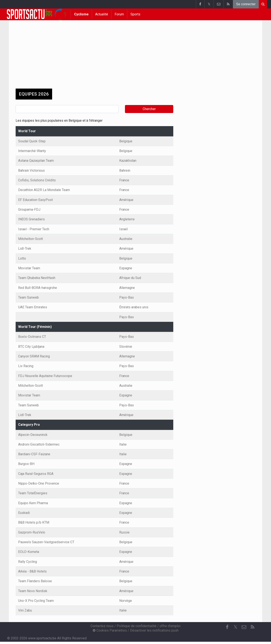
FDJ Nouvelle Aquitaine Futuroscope (45, 376)
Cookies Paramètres (110, 630)
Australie (126, 239)
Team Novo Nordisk (33, 591)
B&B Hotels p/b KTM (34, 522)
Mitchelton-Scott (30, 239)
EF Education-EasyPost (35, 200)
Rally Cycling (28, 562)
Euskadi (24, 513)
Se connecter (246, 4)
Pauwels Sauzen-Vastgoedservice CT (46, 542)
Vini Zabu (25, 610)
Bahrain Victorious (31, 170)
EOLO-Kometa (29, 552)
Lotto (22, 258)
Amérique (126, 200)
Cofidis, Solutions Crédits (37, 180)
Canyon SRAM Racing (34, 356)
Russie (124, 532)
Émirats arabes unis (134, 307)
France (124, 180)
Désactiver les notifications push (154, 630)
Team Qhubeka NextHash (37, 278)
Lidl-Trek (25, 249)
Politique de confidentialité (137, 626)
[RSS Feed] (252, 627)
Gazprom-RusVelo (32, 532)
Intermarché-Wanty (32, 151)
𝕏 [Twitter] (236, 627)
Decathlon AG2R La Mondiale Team (44, 190)
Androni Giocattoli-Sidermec (39, 444)
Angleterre (127, 219)
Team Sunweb (28, 297)
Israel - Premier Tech (34, 229)
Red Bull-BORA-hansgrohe (38, 288)
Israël (123, 229)
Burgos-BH (26, 464)
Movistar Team (29, 268)
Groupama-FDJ (29, 210)
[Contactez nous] (244, 627)
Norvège (126, 601)
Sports (135, 14)
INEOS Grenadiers (31, 219)
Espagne (126, 268)
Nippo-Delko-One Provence (39, 483)
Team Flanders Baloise (35, 581)
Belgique (126, 141)
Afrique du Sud (130, 278)
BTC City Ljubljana (31, 347)
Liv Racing (26, 366)
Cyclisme (81, 14)
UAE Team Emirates (33, 307)
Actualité (102, 14)
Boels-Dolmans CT (32, 337)
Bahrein (125, 170)
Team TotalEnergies (33, 493)
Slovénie (126, 347)
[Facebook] (227, 627)
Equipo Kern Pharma (33, 503)
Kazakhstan (128, 161)
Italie (123, 444)
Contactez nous (102, 626)
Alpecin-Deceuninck (33, 435)
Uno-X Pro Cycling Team (36, 601)
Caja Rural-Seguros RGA (36, 474)
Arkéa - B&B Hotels (32, 571)
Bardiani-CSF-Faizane (34, 454)
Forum (119, 14)
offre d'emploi (170, 626)
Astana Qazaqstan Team (36, 161)
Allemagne (127, 288)
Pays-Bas (127, 297)
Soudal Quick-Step (32, 141)
